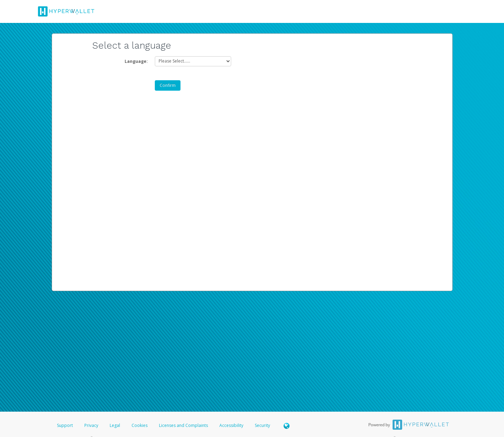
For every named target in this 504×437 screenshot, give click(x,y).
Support (65, 425)
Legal (115, 425)
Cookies (140, 425)
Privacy (91, 425)
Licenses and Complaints (184, 425)
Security (262, 425)
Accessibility (231, 425)
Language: (136, 61)
